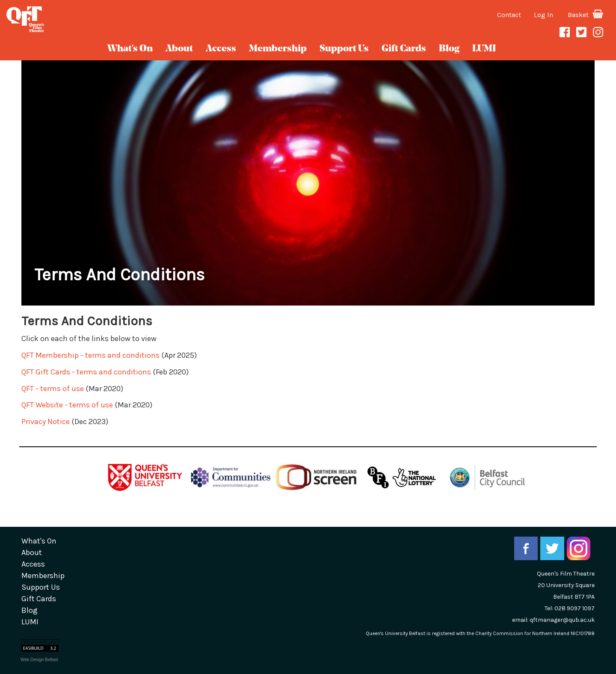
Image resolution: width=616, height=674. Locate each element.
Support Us (344, 49)
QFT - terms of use (53, 389)
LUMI (484, 49)
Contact (509, 15)
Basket (585, 15)
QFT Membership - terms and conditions (91, 355)
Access (221, 49)
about (179, 49)
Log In (543, 15)
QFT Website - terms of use (67, 405)
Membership (278, 49)
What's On (130, 49)
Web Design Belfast (39, 660)
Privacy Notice (46, 422)
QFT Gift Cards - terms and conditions (86, 372)
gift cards (404, 49)
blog (449, 49)
